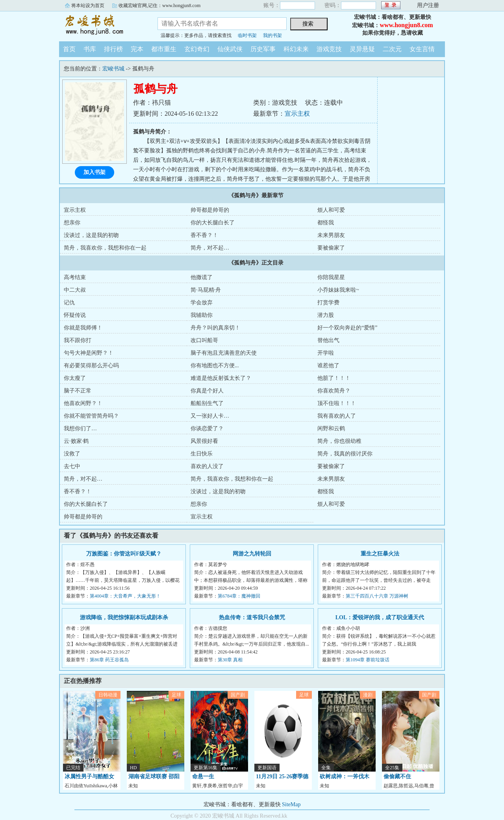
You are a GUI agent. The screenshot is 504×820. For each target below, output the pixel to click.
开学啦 (326, 353)
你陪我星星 (331, 277)
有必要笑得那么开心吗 (91, 366)
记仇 (69, 303)
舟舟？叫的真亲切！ (215, 328)
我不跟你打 (78, 340)
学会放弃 (202, 303)
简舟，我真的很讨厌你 (345, 454)
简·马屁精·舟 (206, 290)
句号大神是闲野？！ (89, 353)
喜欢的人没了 (207, 466)
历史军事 (263, 49)
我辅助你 (202, 315)
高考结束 (75, 277)
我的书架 (272, 35)
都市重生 (164, 49)
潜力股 (326, 315)
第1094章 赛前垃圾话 (368, 660)
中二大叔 (75, 290)
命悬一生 (203, 777)
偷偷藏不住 (397, 777)
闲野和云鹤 (331, 429)
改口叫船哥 (204, 340)
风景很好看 (204, 441)
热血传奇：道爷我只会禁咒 (252, 617)
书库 (90, 49)
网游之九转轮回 (252, 554)
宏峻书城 (102, 25)
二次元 (392, 49)
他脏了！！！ (334, 378)
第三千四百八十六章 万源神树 (377, 596)
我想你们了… (80, 429)
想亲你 (72, 223)
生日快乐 (202, 454)
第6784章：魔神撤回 (239, 596)
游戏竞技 (329, 49)
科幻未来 (296, 49)
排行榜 (113, 49)
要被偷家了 (331, 248)
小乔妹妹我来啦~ (338, 290)
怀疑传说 (75, 315)
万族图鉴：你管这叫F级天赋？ (124, 554)
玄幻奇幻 (197, 49)
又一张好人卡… (210, 416)
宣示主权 (297, 114)
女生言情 (422, 49)
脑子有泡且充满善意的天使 (224, 353)
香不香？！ (204, 235)
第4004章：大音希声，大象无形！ (125, 596)
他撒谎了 (202, 277)
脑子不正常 (78, 391)
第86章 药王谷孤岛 (109, 660)
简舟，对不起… (210, 248)
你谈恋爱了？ (207, 429)
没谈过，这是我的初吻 (91, 235)
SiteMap (291, 804)
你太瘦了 (75, 378)
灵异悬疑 (362, 49)
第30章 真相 (230, 660)
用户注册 (428, 5)
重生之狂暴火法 (380, 554)
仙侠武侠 (230, 49)
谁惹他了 (328, 366)
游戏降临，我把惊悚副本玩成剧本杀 (124, 617)
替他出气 (328, 340)
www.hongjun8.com (406, 25)
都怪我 (326, 223)
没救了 (72, 454)
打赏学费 (328, 303)
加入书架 (94, 172)
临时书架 (247, 35)
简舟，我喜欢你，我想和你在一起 (105, 248)
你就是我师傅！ (83, 328)
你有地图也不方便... (215, 366)
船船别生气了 (207, 403)
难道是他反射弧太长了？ (221, 378)
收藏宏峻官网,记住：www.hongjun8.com (159, 6)
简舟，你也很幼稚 (339, 441)
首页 (69, 49)
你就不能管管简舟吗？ (91, 416)
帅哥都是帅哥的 (210, 210)
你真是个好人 (207, 391)
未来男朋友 (331, 235)
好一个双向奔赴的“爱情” (347, 328)
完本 (137, 49)
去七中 (72, 466)
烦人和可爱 (331, 210)
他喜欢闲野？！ (83, 403)
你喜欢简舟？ (334, 391)
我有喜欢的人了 (337, 416)
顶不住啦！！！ (337, 403)
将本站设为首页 (88, 6)
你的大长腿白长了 (213, 223)
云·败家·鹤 (76, 441)
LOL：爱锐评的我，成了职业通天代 (380, 617)
